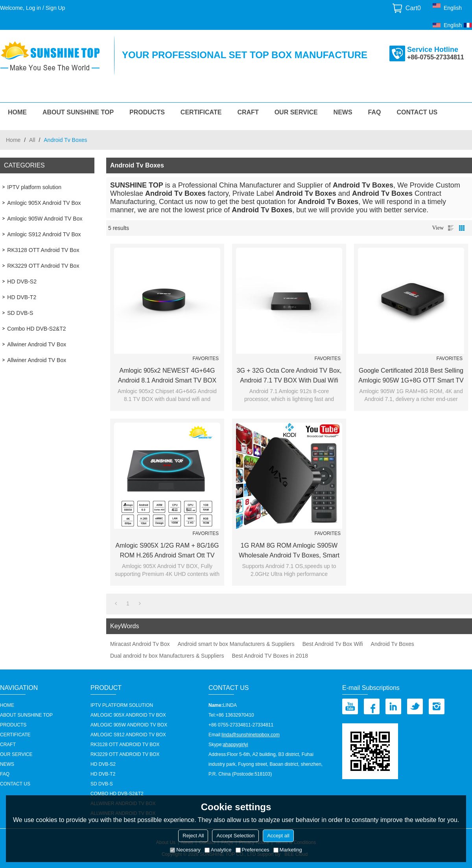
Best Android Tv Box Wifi (333, 644)
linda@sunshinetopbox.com (251, 735)
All (32, 140)
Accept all (278, 836)
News (343, 112)
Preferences (253, 850)
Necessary (185, 850)
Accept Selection (235, 836)
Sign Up (55, 8)
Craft (248, 112)
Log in (33, 8)
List (451, 228)
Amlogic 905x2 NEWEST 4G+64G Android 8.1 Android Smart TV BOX (167, 375)
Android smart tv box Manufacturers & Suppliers (236, 644)
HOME (17, 112)
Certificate (201, 112)
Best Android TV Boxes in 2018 (270, 656)
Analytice (218, 850)
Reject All (193, 836)
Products (147, 112)
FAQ (375, 112)
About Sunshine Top (78, 112)
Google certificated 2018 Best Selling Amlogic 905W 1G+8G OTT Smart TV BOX (411, 376)
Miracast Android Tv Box (140, 644)
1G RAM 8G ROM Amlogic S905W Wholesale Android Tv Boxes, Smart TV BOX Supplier (289, 551)
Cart (413, 8)
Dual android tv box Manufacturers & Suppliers (167, 656)
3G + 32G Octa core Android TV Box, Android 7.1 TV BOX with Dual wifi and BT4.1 (289, 376)
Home (13, 140)
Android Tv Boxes (393, 644)
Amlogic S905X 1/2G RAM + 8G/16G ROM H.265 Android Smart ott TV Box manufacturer (167, 551)
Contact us (417, 112)
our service (296, 112)
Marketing (288, 850)
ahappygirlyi (236, 745)
